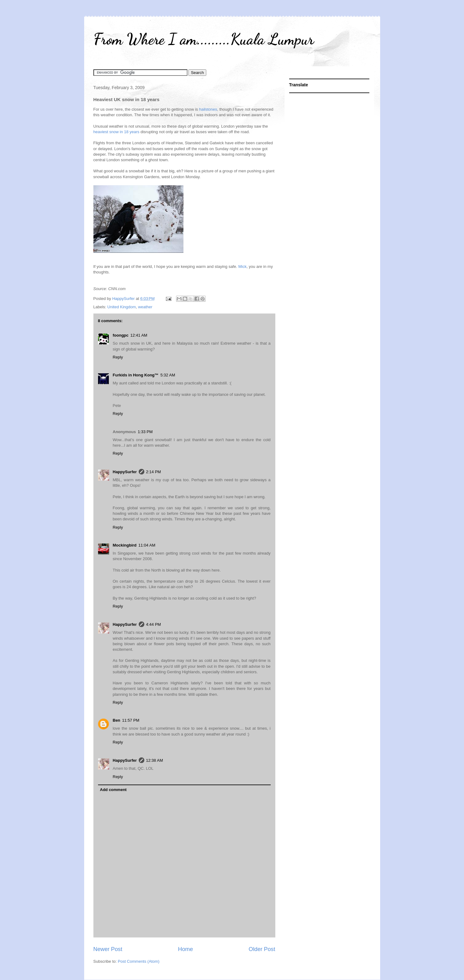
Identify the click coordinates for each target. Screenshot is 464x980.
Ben (117, 720)
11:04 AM (147, 545)
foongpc (121, 335)
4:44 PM (154, 624)
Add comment (113, 790)
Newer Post (108, 949)
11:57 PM (131, 720)
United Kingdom (122, 307)
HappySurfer (125, 472)
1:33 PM (145, 432)
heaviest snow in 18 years (117, 132)
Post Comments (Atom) (139, 961)
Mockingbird (125, 545)
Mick (242, 267)
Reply (118, 357)
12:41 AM (139, 335)
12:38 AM (155, 760)
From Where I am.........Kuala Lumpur (204, 39)
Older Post (262, 949)
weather (145, 307)
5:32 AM (168, 375)
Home (185, 949)
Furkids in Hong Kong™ (136, 375)
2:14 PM (154, 472)
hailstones (208, 109)
